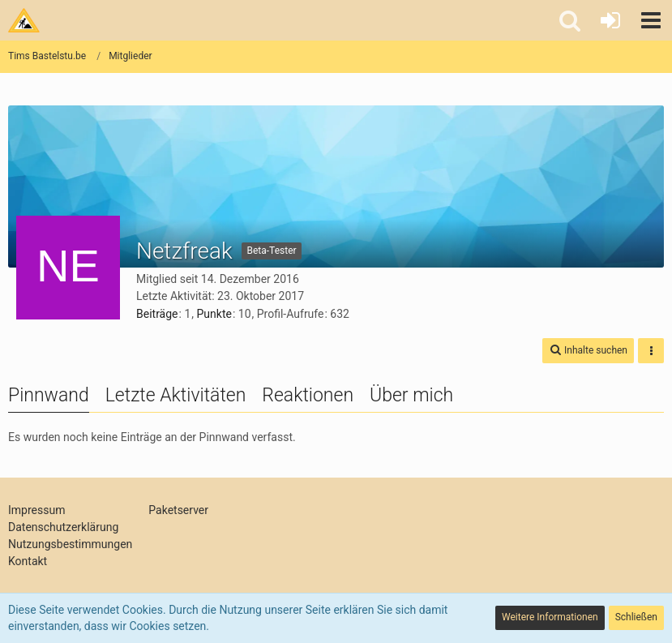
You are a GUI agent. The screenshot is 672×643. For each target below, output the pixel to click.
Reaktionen (308, 395)
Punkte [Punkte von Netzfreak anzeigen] (214, 314)
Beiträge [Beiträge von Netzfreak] (157, 314)
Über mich (411, 395)
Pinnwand (49, 395)
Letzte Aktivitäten (176, 395)
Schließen (636, 617)
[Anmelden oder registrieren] (610, 20)
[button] (651, 20)
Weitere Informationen (550, 617)
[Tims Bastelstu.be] (24, 20)
